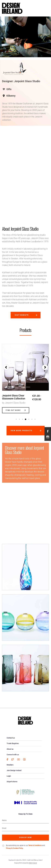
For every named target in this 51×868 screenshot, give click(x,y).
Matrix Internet (33, 863)
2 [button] (19, 419)
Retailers (10, 765)
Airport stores (12, 782)
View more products (21, 431)
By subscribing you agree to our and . (25, 847)
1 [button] (16, 419)
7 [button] (35, 419)
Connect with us (13, 755)
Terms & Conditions (35, 845)
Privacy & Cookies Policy (15, 848)
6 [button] (32, 419)
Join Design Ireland (14, 770)
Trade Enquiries (13, 743)
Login (9, 776)
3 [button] (22, 419)
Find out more (13, 410)
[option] (26, 377)
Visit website (22, 315)
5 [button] (29, 419)
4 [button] (26, 419)
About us (10, 749)
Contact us (11, 738)
